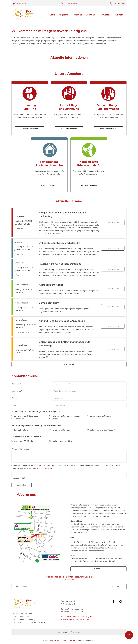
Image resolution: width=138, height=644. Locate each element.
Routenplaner (99, 569)
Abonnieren (116, 587)
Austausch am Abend (51, 285)
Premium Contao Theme (62, 641)
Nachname (17, 391)
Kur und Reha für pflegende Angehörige (62, 321)
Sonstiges (56, 419)
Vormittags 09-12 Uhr (23, 441)
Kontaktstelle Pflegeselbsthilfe (89, 164)
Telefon (15, 405)
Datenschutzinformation (42, 468)
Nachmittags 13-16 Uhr (62, 441)
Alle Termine (69, 364)
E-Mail (15, 398)
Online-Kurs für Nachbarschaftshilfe (59, 243)
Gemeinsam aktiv (49, 303)
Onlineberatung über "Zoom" (102, 430)
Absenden (22, 485)
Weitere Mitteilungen (21, 449)
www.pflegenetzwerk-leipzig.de (75, 619)
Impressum (62, 632)
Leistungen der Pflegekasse (26, 416)
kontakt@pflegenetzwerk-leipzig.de (76, 617)
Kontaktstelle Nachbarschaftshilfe (49, 164)
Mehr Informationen (30, 129)
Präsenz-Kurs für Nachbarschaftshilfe (60, 264)
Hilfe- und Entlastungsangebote (66, 416)
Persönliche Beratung (61, 430)
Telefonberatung (21, 430)
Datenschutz (76, 632)
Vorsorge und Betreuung (100, 416)
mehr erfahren (113, 222)
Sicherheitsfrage (58, 585)
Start (53, 15)
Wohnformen (20, 419)
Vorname (16, 384)
